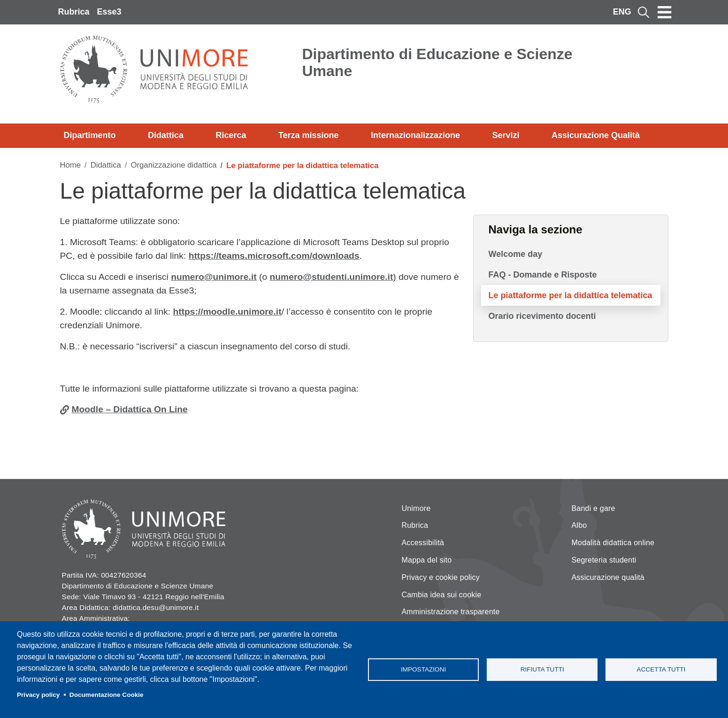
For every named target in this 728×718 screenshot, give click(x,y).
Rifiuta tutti (542, 669)
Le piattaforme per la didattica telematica (571, 295)
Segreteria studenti (604, 560)
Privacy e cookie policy (441, 577)
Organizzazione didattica (173, 165)
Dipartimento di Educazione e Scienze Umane (437, 62)
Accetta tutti (661, 669)
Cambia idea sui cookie (442, 595)
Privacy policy (38, 695)
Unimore (416, 508)
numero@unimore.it (214, 277)
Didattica (166, 135)
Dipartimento (90, 135)
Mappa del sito (427, 560)
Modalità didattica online (613, 543)
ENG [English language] (622, 12)
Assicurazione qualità (608, 577)
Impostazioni (423, 669)
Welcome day (516, 254)
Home (71, 165)
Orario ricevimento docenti (542, 316)
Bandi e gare (594, 508)
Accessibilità (423, 543)
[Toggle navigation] (665, 12)
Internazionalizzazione (415, 135)
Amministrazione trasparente (451, 612)
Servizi (506, 135)
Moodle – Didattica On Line (130, 409)
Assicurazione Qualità (596, 135)
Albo (579, 525)
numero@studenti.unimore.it (332, 277)
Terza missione (309, 135)
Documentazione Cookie (107, 695)
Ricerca (231, 135)
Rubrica (74, 12)
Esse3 (109, 12)
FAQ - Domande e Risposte (543, 275)
